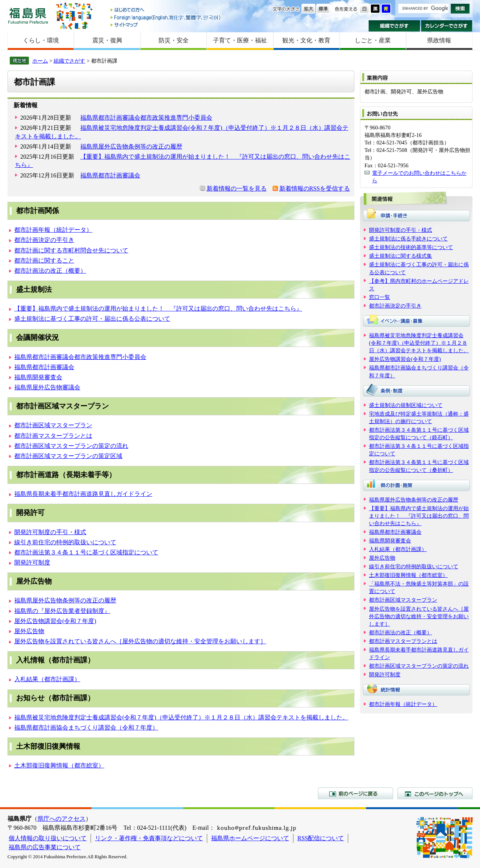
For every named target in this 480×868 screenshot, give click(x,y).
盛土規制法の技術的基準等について (411, 247)
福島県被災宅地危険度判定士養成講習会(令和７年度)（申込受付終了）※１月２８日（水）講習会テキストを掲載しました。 (181, 717)
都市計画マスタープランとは (53, 436)
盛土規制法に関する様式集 (400, 256)
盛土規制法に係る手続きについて (408, 239)
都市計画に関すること (44, 261)
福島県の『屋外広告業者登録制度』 (62, 611)
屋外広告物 (29, 631)
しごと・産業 (373, 40)
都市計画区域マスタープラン (53, 425)
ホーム (40, 61)
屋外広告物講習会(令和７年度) (55, 621)
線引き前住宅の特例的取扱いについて (65, 542)
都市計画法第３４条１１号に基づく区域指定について (86, 552)
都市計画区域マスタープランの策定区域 (68, 456)
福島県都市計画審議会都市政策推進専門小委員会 (146, 118)
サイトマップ (166, 25)
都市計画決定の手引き (44, 240)
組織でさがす (394, 26)
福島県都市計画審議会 (110, 175)
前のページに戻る (355, 793)
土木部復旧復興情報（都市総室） (59, 765)
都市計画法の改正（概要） (50, 271)
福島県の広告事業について (45, 847)
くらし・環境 (41, 40)
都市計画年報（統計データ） (53, 230)
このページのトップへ (435, 793)
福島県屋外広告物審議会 (47, 387)
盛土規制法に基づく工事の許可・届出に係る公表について (92, 319)
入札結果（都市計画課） (47, 679)
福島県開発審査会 (38, 377)
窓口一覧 (379, 297)
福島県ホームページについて (250, 838)
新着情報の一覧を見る (237, 188)
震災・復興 (107, 40)
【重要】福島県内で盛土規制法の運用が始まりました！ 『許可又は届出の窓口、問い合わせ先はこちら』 (158, 309)
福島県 (28, 16)
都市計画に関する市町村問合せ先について (71, 250)
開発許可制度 (32, 562)
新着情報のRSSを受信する (315, 188)
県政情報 (439, 40)
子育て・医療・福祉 (240, 40)
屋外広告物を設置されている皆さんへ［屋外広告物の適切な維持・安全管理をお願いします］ (140, 641)
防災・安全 (174, 40)
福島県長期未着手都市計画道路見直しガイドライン (83, 494)
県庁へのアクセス (61, 819)
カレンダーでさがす (447, 26)
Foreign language (166, 17)
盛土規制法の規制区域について (406, 405)
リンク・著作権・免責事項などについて (149, 838)
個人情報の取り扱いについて (48, 838)
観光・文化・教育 (306, 40)
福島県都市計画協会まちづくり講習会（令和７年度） (86, 728)
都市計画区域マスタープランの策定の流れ (71, 446)
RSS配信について (321, 838)
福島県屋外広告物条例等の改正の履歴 (131, 146)
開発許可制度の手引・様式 (50, 532)
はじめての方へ (166, 10)
